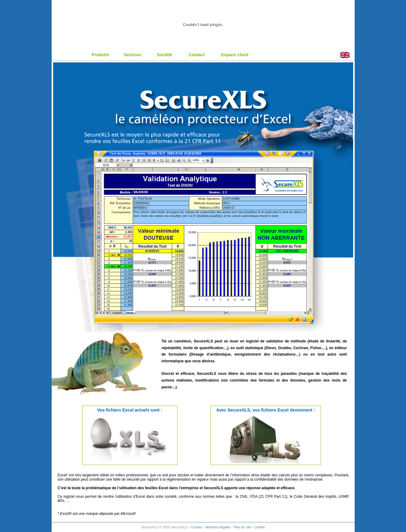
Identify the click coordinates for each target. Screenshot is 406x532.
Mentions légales (218, 527)
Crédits (260, 527)
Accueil (68, 54)
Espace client (235, 55)
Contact (196, 55)
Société (165, 55)
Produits (100, 55)
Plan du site (242, 527)
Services (133, 55)
